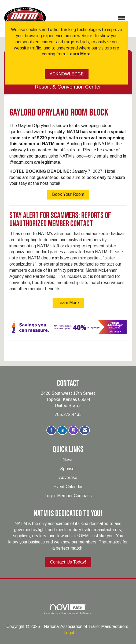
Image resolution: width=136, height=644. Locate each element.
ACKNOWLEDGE (67, 74)
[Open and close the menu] (88, 18)
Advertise (68, 478)
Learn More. (79, 54)
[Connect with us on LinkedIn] (62, 430)
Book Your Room (68, 194)
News (68, 460)
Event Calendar (68, 487)
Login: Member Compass (68, 496)
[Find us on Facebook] (51, 430)
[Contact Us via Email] (85, 430)
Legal (69, 633)
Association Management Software (68, 609)
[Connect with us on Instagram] (73, 430)
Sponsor (68, 469)
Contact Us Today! (68, 562)
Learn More (68, 303)
